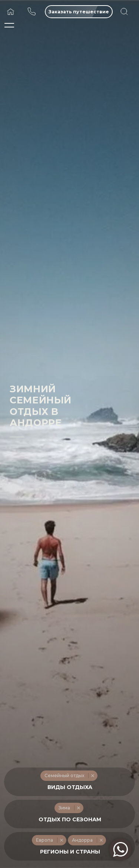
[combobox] (69, 782)
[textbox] (70, 787)
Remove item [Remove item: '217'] (78, 808)
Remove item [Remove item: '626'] (101, 840)
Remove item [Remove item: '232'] (92, 776)
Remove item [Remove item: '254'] (61, 840)
